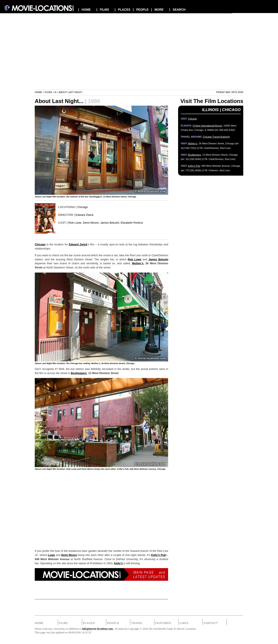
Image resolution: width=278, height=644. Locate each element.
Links (184, 623)
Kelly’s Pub (159, 555)
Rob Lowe (135, 260)
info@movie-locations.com (98, 629)
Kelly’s (118, 563)
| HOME (84, 10)
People (113, 623)
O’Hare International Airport (207, 126)
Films (48, 92)
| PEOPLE (141, 10)
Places (89, 623)
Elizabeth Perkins (132, 223)
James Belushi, (110, 223)
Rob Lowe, (75, 223)
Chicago (83, 207)
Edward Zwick (85, 215)
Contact (211, 623)
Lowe (51, 555)
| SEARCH (177, 10)
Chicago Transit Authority (216, 137)
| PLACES (122, 10)
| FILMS (103, 10)
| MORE (157, 10)
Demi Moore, (91, 223)
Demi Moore (69, 555)
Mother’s (138, 263)
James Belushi (158, 260)
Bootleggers (79, 373)
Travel (137, 623)
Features (163, 623)
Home (38, 92)
